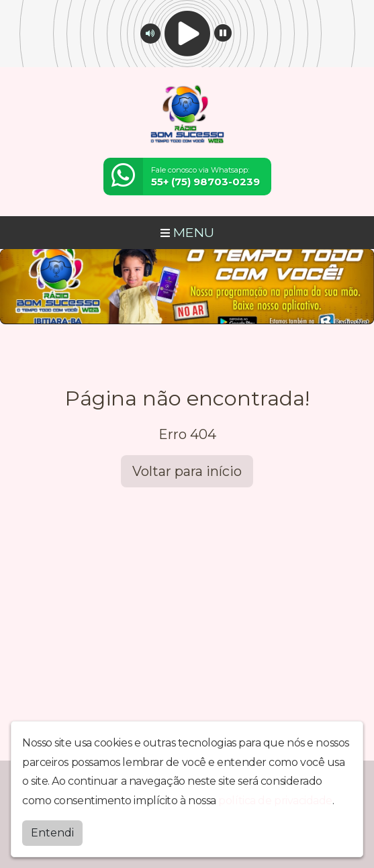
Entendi (52, 833)
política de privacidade (275, 801)
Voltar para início (187, 471)
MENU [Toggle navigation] (187, 232)
